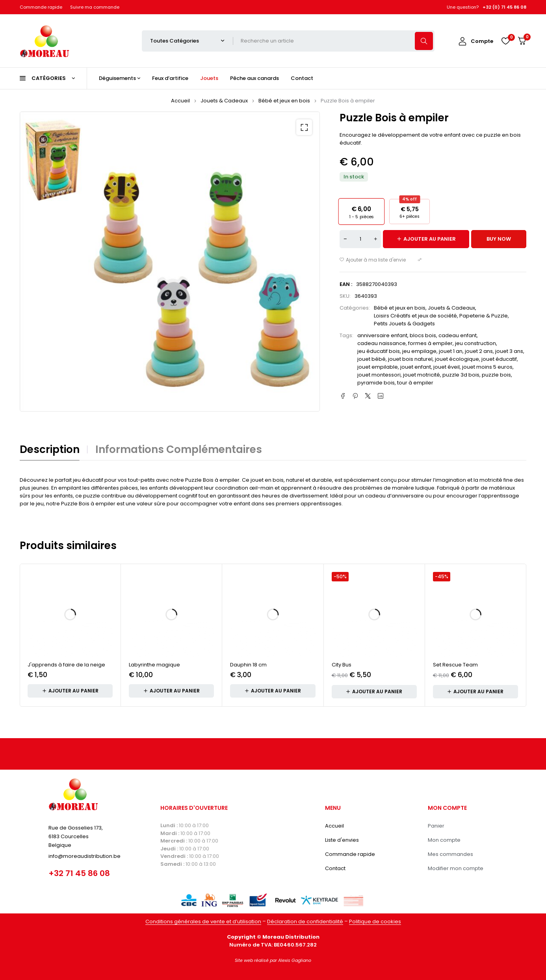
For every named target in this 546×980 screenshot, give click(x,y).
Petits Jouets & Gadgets (404, 324)
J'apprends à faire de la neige (66, 665)
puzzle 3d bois (461, 375)
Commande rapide (41, 7)
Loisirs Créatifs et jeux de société (415, 316)
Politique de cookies (375, 922)
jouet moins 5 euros (487, 367)
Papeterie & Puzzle (484, 316)
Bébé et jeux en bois (284, 101)
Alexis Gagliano (295, 960)
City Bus (342, 665)
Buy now (499, 239)
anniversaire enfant (382, 335)
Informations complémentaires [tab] (179, 449)
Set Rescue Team (455, 665)
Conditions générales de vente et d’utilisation (203, 922)
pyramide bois (376, 383)
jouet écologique (457, 359)
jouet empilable (378, 367)
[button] (304, 127)
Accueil (180, 101)
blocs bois (423, 335)
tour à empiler (415, 383)
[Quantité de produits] (360, 239)
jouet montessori (379, 375)
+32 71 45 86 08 (79, 873)
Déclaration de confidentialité (305, 922)
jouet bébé (371, 359)
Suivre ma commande (95, 7)
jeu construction (475, 343)
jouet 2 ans (479, 351)
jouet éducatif (499, 359)
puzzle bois (496, 375)
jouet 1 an (451, 351)
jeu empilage (419, 351)
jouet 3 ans (509, 351)
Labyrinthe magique (154, 665)
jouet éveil (447, 367)
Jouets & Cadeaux (224, 101)
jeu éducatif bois (379, 351)
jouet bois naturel (410, 359)
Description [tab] (50, 449)
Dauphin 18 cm (248, 665)
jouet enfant (416, 367)
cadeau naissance (382, 343)
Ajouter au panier (430, 239)
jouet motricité (422, 375)
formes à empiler (430, 343)
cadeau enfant (458, 335)
